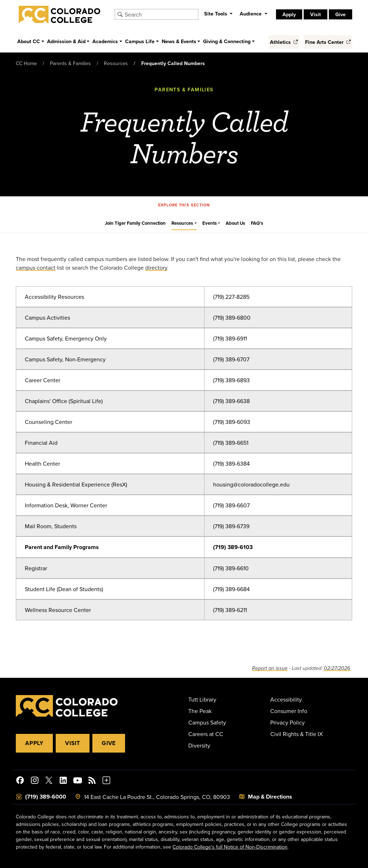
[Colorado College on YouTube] (78, 781)
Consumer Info (289, 711)
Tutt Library (202, 699)
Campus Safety (207, 722)
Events (210, 223)
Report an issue (270, 668)
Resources (116, 63)
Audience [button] (251, 13)
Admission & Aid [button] (66, 41)
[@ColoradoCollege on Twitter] (49, 781)
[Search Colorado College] (160, 14)
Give (341, 14)
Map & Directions (270, 797)
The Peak (200, 711)
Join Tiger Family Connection (135, 223)
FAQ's (257, 223)
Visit (316, 14)
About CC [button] (29, 41)
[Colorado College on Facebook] (20, 781)
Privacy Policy (287, 722)
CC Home (26, 63)
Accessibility (286, 699)
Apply (289, 14)
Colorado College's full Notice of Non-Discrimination (230, 847)
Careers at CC (206, 734)
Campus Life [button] (140, 41)
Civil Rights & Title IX (296, 734)
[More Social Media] (106, 781)
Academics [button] (105, 41)
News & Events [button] (179, 41)
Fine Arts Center (328, 42)
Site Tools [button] (216, 13)
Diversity (199, 745)
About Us (235, 223)
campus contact (36, 268)
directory (156, 268)
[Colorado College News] (92, 781)
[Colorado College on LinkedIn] (63, 781)
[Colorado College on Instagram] (34, 781)
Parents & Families (70, 63)
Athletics (284, 42)
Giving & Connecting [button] (227, 41)
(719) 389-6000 (46, 797)
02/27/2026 (337, 668)
